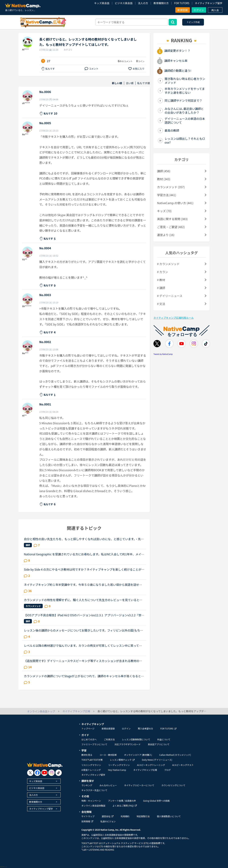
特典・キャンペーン (91, 801)
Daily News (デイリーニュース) (157, 760)
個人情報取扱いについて (169, 816)
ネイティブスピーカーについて (139, 785)
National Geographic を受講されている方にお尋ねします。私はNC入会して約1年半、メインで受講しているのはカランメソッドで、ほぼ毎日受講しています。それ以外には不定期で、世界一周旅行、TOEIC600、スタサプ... (84, 554)
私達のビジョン (108, 821)
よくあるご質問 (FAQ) (125, 806)
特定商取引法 (143, 816)
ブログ (167, 770)
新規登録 (183, 10)
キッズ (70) (164, 211)
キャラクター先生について (94, 790)
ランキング (87, 785)
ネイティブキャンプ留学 (208, 3)
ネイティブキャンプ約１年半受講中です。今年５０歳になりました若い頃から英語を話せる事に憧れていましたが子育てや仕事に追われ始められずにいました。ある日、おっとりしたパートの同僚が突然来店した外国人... (83, 585)
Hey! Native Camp (117, 770)
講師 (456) (164, 171)
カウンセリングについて (173, 785)
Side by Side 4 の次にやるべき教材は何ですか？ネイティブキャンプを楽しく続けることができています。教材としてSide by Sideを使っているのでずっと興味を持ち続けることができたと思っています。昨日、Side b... (84, 569)
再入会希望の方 (145, 728)
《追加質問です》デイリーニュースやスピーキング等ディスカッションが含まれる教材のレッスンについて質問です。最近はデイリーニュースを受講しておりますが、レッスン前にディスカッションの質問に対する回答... (83, 661)
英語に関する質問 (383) (172, 219)
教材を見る (87, 755)
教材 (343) (164, 179)
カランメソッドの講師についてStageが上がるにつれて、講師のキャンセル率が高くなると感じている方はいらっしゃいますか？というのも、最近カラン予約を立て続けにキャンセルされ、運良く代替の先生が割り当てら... (84, 676)
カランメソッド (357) (171, 187)
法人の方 (143, 3)
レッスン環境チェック (122, 760)
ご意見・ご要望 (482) (171, 227)
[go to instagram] (51, 773)
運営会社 (108, 816)
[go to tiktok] (59, 773)
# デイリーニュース (170, 296)
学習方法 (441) (167, 195)
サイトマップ (88, 816)
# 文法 (161, 304)
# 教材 (161, 280)
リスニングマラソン (91, 765)
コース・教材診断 (108, 755)
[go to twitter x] (30, 773)
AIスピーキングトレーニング (151, 765)
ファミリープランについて (94, 744)
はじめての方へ (89, 739)
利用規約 (125, 816)
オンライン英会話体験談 (93, 806)
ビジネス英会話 (124, 3)
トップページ (88, 728)
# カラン (162, 272)
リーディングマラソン (119, 765)
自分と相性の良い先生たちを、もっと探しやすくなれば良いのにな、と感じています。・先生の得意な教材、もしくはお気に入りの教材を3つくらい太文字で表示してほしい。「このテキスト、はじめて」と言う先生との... (84, 539)
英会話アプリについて (159, 744)
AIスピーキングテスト (183, 765)
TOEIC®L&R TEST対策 (92, 760)
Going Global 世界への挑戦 (156, 801)
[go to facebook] (37, 773)
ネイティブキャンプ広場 (145, 770)
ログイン (199, 10)
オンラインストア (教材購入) (138, 755)
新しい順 (117, 83)
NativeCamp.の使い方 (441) (175, 203)
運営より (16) (166, 235)
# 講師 (161, 288)
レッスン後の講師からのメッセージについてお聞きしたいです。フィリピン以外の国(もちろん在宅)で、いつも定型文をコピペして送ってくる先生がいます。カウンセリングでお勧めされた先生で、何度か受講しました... (83, 630)
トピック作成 (193, 22)
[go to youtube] (44, 773)
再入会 (215, 10)
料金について (164, 739)
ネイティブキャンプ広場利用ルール (174, 318)
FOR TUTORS (182, 3)
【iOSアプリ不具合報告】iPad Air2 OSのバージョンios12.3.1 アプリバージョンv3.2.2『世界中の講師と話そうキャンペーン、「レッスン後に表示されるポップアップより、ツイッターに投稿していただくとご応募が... (84, 615)
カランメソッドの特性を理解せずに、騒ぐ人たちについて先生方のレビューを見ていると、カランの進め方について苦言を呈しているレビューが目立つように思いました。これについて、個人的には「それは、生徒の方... (83, 600)
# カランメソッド (168, 264)
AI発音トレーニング (91, 770)
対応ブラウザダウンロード (128, 744)
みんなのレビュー (108, 785)
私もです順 (144, 83)
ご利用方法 (109, 739)
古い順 (130, 83)
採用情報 (87, 821)
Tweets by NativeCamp (163, 354)
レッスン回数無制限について (136, 739)
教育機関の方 (161, 3)
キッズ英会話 (102, 3)
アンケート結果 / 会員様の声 (122, 801)
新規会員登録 (108, 728)
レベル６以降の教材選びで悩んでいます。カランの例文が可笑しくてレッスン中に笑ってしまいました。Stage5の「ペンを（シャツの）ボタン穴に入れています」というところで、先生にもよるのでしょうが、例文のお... (83, 646)
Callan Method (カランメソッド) (175, 755)
